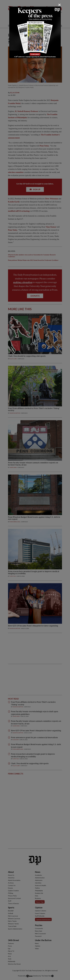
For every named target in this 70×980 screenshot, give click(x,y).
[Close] (59, 5)
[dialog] (35, 490)
